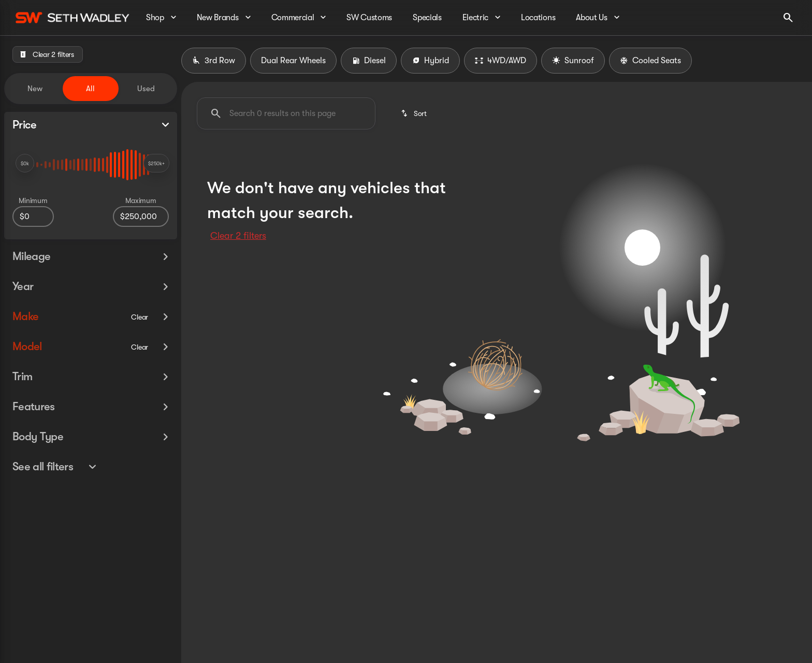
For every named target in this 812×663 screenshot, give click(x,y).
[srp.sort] (415, 113)
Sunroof (573, 61)
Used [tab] (146, 89)
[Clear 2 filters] (48, 54)
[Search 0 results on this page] (286, 113)
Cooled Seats (650, 61)
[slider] (25, 163)
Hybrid (430, 61)
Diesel (369, 61)
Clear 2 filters (238, 236)
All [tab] (90, 89)
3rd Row (214, 61)
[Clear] (140, 296)
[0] (33, 217)
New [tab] (35, 89)
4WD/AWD (501, 61)
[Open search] (788, 18)
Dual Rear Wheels (293, 61)
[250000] (141, 217)
